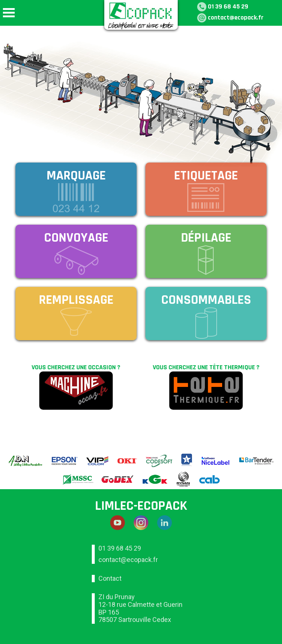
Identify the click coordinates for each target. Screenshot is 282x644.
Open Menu (9, 13)
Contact (110, 578)
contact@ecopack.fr (236, 17)
